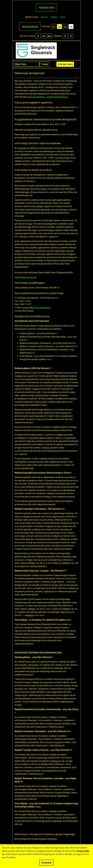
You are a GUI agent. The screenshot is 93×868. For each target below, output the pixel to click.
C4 (71, 27)
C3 (65, 27)
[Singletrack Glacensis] (47, 50)
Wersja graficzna (30, 27)
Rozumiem (46, 862)
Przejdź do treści (46, 7)
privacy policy (83, 851)
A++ (50, 36)
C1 (54, 27)
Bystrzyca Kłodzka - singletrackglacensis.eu (48, 97)
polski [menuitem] (63, 17)
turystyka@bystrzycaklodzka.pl (36, 308)
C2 (59, 27)
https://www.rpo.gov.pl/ (26, 277)
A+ (44, 36)
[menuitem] (44, 17)
